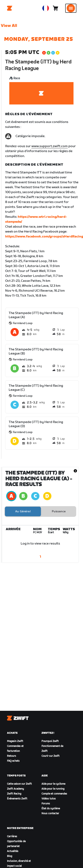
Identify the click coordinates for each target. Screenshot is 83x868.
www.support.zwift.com (50, 146)
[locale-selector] (46, 8)
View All (9, 26)
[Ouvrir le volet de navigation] (71, 8)
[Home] (10, 8)
